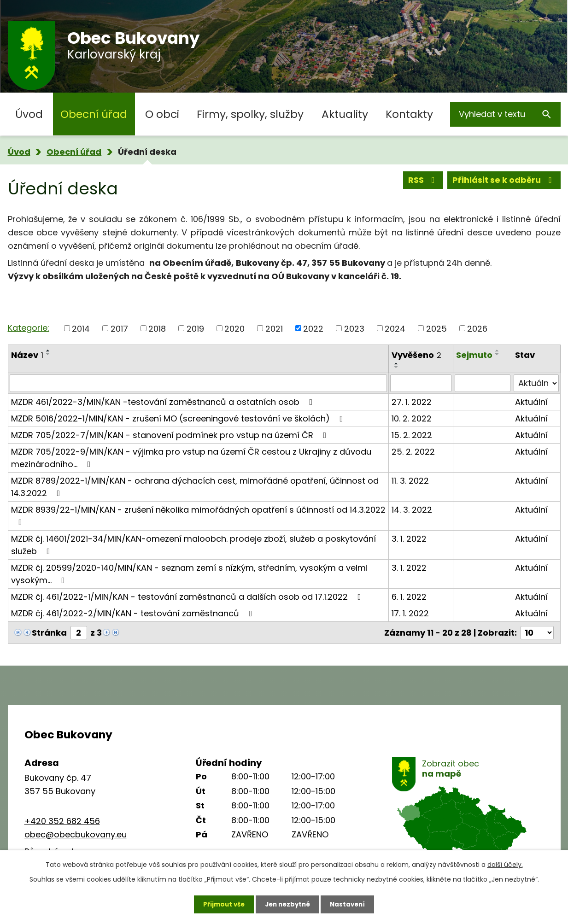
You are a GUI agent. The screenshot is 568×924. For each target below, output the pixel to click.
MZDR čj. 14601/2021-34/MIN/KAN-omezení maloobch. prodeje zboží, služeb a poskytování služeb (193, 545)
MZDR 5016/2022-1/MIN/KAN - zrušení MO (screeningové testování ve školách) (179, 418)
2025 (436, 328)
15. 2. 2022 (412, 435)
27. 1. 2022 (412, 402)
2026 (477, 328)
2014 (81, 328)
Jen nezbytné (288, 903)
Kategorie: (29, 328)
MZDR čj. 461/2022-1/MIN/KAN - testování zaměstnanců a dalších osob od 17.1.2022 (188, 597)
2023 (354, 328)
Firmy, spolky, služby (250, 114)
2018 (157, 328)
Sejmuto (474, 355)
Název (27, 355)
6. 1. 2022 (409, 597)
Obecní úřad (94, 114)
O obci (162, 114)
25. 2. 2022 (413, 452)
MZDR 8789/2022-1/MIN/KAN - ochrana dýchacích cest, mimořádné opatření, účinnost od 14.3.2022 (195, 487)
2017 (119, 328)
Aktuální (531, 402)
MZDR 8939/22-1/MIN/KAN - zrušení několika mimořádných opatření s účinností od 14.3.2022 (198, 515)
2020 (234, 328)
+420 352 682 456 (62, 821)
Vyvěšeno (416, 355)
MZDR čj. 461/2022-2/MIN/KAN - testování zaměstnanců (134, 613)
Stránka (49, 633)
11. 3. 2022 (410, 481)
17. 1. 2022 (410, 613)
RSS (423, 182)
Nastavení (351, 903)
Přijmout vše (220, 903)
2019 (195, 328)
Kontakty (409, 114)
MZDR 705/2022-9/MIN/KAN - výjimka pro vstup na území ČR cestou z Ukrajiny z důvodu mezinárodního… (191, 458)
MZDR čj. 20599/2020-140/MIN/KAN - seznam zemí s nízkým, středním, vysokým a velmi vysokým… (189, 574)
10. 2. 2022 (412, 418)
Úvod (29, 114)
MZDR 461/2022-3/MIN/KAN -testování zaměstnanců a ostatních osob (164, 402)
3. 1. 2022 (409, 539)
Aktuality (345, 114)
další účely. (505, 863)
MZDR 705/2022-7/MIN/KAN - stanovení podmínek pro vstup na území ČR (171, 435)
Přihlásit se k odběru (504, 182)
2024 (395, 328)
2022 (313, 328)
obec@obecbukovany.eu (76, 834)
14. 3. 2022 (412, 510)
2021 (274, 328)
